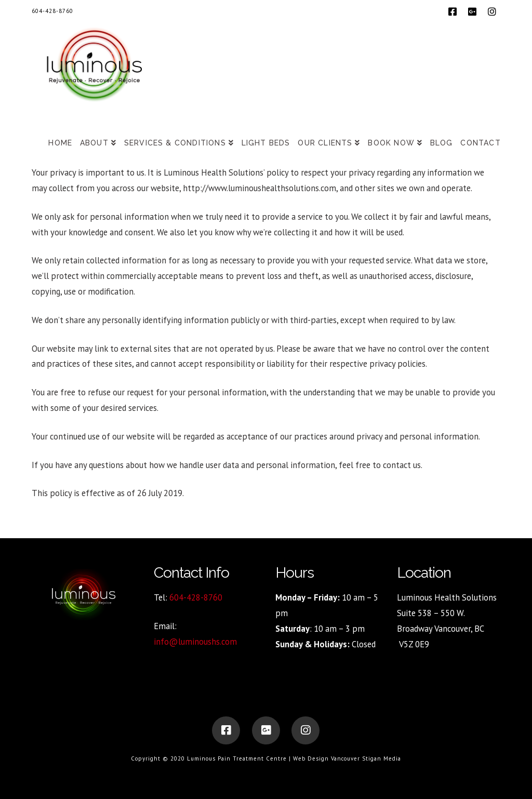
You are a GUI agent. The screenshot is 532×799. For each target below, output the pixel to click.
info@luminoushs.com (195, 642)
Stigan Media (382, 758)
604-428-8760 (52, 11)
